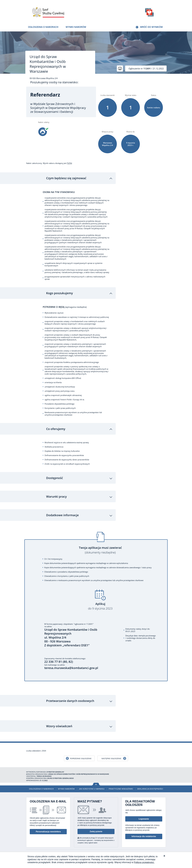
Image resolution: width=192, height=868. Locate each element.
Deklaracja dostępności (150, 787)
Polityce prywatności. (144, 862)
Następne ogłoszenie (111, 757)
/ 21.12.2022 (146, 69)
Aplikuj (100, 604)
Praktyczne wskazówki (121, 787)
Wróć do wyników (151, 27)
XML (164, 852)
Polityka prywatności (152, 852)
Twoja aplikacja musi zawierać (100, 548)
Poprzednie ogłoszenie (81, 757)
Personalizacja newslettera (48, 830)
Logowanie (144, 817)
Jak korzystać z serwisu (92, 787)
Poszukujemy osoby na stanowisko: (54, 82)
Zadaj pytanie (96, 830)
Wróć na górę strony (96, 782)
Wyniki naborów (76, 27)
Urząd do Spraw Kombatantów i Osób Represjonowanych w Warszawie (48, 64)
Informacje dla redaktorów (144, 835)
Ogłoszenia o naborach (43, 27)
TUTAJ (69, 163)
